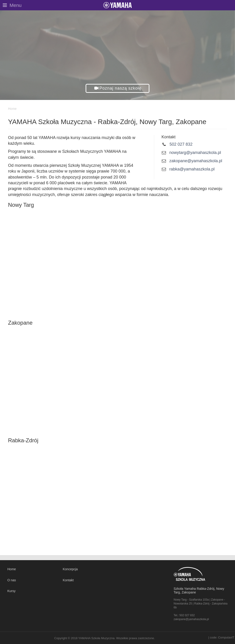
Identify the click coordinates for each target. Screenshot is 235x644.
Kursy (11, 591)
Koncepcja (70, 569)
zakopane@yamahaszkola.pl (196, 161)
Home (12, 569)
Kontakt (68, 580)
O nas (12, 580)
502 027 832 (181, 144)
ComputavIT (226, 637)
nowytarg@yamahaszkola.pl (195, 153)
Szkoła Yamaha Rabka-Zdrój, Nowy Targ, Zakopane (199, 590)
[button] (118, 88)
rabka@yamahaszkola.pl (192, 169)
